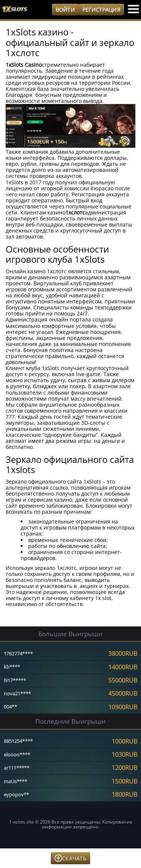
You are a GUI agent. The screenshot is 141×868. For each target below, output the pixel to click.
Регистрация (101, 10)
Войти (65, 10)
